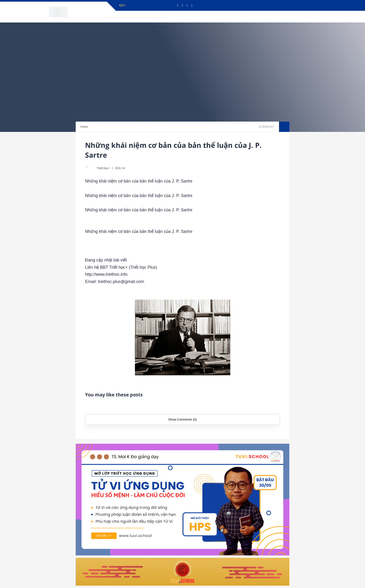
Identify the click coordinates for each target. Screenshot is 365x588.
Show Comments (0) (182, 419)
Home (84, 127)
